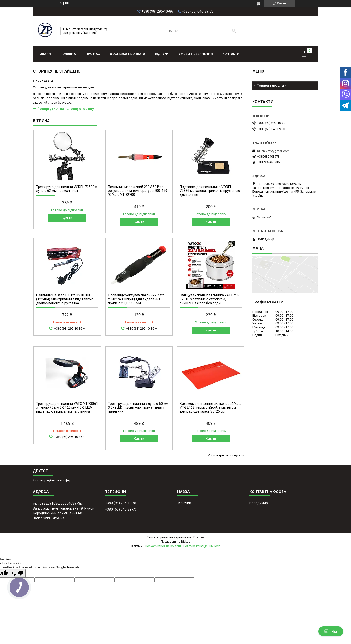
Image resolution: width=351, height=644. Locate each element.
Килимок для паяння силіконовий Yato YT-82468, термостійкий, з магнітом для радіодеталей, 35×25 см (211, 407)
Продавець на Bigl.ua (176, 542)
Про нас (93, 54)
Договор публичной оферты (54, 480)
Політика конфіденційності (202, 546)
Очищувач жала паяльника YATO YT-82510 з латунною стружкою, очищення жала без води (209, 299)
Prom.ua (199, 537)
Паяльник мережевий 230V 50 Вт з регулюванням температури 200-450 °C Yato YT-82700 (138, 191)
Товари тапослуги (272, 85)
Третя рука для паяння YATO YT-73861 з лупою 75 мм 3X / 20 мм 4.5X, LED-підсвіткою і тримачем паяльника (67, 407)
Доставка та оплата (127, 54)
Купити (67, 218)
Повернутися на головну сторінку (66, 109)
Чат (331, 631)
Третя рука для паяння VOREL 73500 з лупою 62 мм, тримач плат (67, 189)
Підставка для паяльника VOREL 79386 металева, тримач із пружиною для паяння (210, 191)
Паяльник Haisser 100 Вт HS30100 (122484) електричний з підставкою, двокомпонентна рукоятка (65, 299)
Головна (68, 54)
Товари (44, 54)
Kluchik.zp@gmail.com (273, 151)
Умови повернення (196, 54)
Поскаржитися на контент (163, 546)
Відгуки (162, 54)
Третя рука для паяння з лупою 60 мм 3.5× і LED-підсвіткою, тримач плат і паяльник (138, 407)
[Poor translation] (18, 573)
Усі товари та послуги (224, 455)
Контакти (231, 54)
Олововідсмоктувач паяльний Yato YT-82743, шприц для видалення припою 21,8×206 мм (136, 299)
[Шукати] (234, 31)
